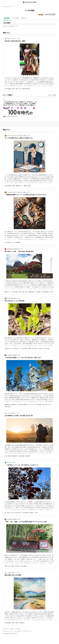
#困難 (25, 186)
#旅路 (13, 566)
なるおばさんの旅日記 (12, 355)
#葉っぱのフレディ (47, 405)
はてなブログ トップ (8, 7)
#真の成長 (27, 456)
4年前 (19, 298)
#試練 (29, 186)
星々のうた (10, 463)
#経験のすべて (19, 186)
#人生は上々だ (8, 349)
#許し (52, 292)
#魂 (40, 349)
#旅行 (6, 566)
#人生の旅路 (8, 89)
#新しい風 (18, 89)
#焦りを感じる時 (23, 292)
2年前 (19, 39)
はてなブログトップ (27, 631)
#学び (13, 89)
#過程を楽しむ (32, 292)
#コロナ (32, 405)
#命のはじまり (16, 349)
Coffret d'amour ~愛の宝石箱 (13, 249)
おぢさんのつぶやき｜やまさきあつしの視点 (17, 136)
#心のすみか (35, 349)
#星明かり (32, 513)
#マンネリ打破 (45, 349)
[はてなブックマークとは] (13, 95)
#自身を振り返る (26, 89)
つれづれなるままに (11, 413)
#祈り (37, 513)
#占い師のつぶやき (9, 513)
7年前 (18, 573)
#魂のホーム (8, 292)
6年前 (19, 519)
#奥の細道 (13, 405)
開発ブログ (20, 631)
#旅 (9, 566)
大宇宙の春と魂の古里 (12, 298)
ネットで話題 (15, 18)
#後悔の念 (22, 623)
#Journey (17, 566)
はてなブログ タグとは (8, 631)
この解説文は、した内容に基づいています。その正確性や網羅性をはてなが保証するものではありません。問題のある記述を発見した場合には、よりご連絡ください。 (10, 26)
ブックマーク (7, 100)
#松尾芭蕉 (7, 405)
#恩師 (30, 349)
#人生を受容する (45, 292)
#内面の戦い (15, 456)
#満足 (17, 623)
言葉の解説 (7, 18)
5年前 (18, 413)
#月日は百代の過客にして (23, 405)
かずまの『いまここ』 (12, 39)
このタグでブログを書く (50, 14)
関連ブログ (24, 18)
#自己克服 (21, 456)
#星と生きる (18, 513)
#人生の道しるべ (9, 242)
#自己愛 (38, 292)
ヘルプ (15, 631)
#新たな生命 (8, 407)
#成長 (13, 186)
